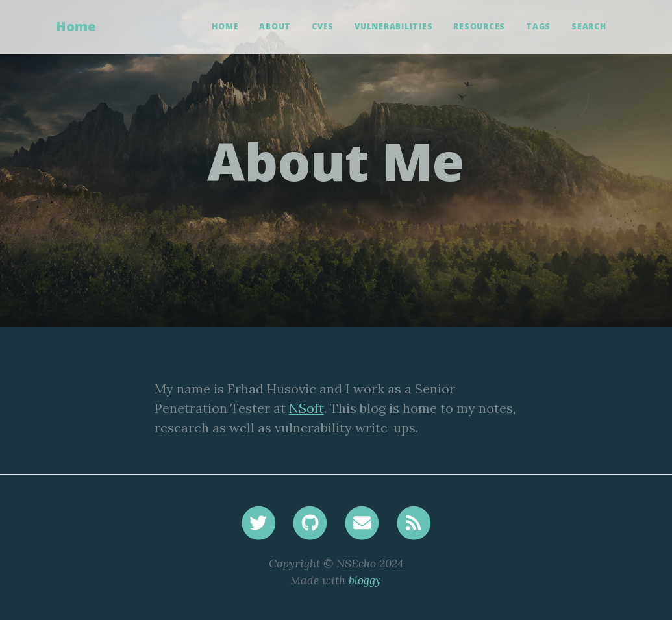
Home (76, 26)
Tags (538, 26)
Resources (479, 26)
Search (589, 26)
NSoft (306, 408)
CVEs (323, 26)
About (275, 26)
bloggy (365, 580)
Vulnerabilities (393, 26)
